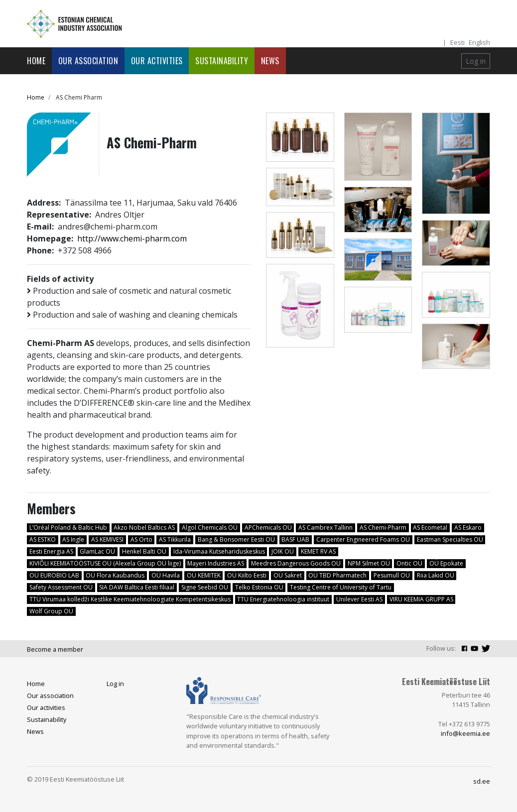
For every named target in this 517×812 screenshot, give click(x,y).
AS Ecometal (430, 527)
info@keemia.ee (465, 733)
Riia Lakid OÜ (436, 575)
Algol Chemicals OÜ (210, 527)
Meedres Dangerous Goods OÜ (296, 563)
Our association (88, 61)
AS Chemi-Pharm (383, 527)
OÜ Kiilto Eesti (247, 575)
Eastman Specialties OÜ (450, 539)
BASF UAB (295, 539)
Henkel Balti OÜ (144, 551)
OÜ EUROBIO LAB (54, 575)
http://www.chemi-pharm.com (132, 238)
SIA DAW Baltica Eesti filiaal (137, 587)
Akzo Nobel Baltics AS (144, 527)
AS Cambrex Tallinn (325, 527)
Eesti (457, 42)
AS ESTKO (43, 539)
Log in (476, 61)
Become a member (55, 649)
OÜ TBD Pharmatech (337, 575)
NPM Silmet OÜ (369, 563)
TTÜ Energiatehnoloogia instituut (283, 599)
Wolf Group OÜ (51, 611)
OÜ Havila (166, 575)
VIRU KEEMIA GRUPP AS (421, 599)
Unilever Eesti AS (359, 599)
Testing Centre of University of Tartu (341, 587)
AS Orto (141, 539)
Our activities (157, 61)
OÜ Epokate (446, 563)
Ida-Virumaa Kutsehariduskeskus (219, 551)
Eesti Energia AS (51, 551)
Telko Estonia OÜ (259, 587)
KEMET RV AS (318, 551)
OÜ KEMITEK (204, 575)
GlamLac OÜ (97, 551)
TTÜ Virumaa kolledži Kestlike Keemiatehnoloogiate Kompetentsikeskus (130, 599)
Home (36, 61)
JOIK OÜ (283, 551)
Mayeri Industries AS (216, 563)
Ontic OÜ (409, 563)
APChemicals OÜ (268, 527)
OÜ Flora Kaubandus (115, 575)
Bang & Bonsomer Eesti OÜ (236, 539)
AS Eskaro (468, 527)
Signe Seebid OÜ (205, 587)
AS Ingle (73, 539)
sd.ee (482, 781)
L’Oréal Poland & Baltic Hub (68, 527)
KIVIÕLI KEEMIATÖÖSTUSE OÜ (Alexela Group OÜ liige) (105, 563)
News (270, 61)
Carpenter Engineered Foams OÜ (363, 539)
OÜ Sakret (288, 575)
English (479, 42)
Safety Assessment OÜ (61, 587)
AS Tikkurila (175, 539)
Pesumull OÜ (392, 575)
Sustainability (222, 61)
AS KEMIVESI (107, 539)
